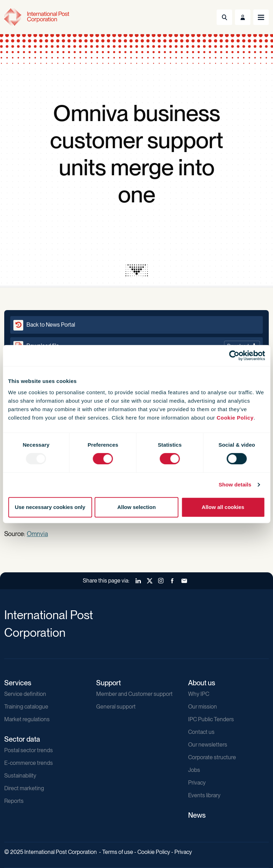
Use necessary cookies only (50, 507)
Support (108, 683)
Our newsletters (208, 745)
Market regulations (27, 719)
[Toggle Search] (224, 17)
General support (116, 707)
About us (202, 683)
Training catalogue (26, 707)
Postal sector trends (29, 750)
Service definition (25, 694)
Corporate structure (212, 757)
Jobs (194, 770)
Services (18, 683)
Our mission (203, 707)
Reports (14, 801)
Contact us (201, 732)
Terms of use (118, 852)
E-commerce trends (29, 763)
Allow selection (136, 507)
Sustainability (20, 776)
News (197, 815)
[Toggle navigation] (261, 17)
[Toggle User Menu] (243, 17)
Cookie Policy (235, 418)
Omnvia (37, 534)
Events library (204, 795)
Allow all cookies (223, 507)
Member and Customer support (134, 694)
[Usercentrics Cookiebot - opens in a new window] (234, 356)
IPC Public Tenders (211, 719)
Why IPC (199, 694)
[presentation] (137, 270)
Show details (235, 485)
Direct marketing (24, 788)
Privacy (197, 783)
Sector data (22, 739)
